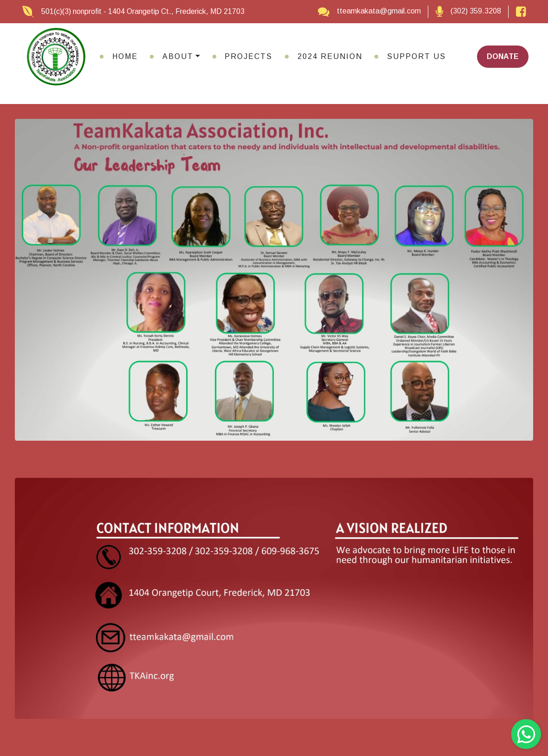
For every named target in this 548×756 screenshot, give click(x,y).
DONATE (503, 56)
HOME (125, 56)
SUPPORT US (416, 56)
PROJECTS (248, 56)
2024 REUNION (330, 56)
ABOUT (178, 56)
